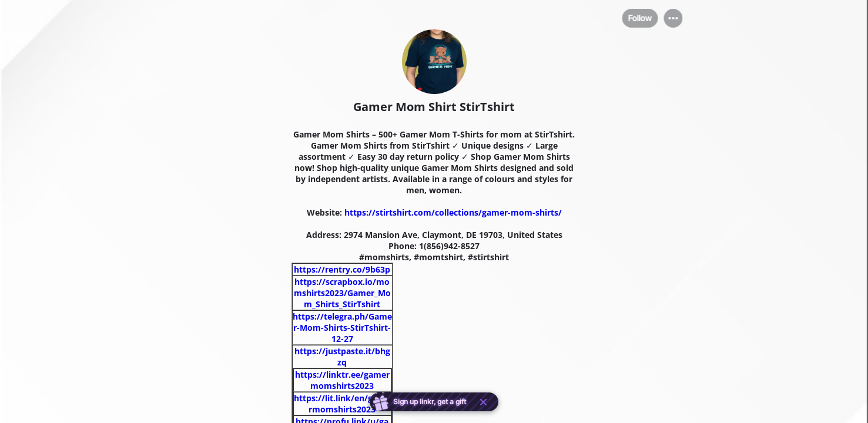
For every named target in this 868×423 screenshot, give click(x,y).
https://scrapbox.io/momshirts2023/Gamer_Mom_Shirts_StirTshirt (342, 293)
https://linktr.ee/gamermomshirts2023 (342, 380)
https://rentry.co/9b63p (342, 269)
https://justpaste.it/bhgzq (342, 357)
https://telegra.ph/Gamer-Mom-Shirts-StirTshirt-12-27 (342, 328)
